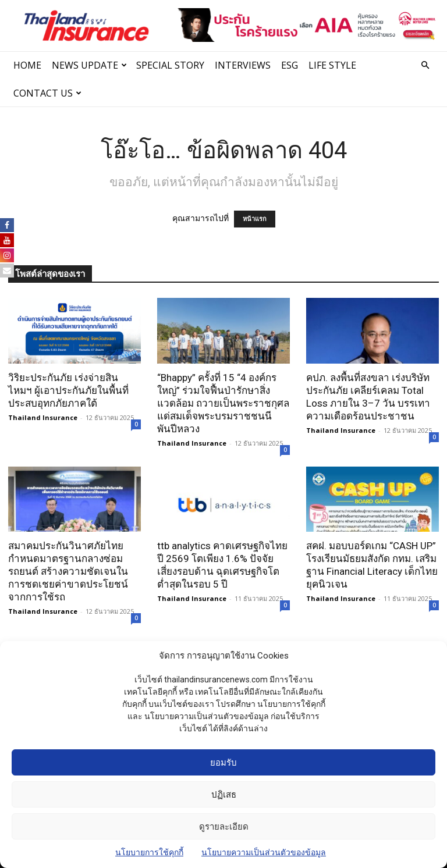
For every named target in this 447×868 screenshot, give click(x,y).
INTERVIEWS (243, 65)
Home (27, 65)
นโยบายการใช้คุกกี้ (149, 852)
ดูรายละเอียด (224, 827)
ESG (290, 65)
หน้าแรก (255, 219)
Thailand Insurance (43, 417)
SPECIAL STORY (170, 65)
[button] (425, 65)
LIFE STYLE (332, 65)
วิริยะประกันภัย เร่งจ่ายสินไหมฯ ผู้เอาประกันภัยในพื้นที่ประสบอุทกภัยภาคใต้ (68, 390)
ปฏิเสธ (224, 795)
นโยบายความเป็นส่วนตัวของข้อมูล (264, 852)
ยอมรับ (223, 763)
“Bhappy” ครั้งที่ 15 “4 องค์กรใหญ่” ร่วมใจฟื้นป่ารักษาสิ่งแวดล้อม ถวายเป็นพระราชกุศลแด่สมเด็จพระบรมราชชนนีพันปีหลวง (223, 403)
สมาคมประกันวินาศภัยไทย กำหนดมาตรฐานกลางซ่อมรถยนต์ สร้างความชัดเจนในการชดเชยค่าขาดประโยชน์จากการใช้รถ (68, 571)
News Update (89, 65)
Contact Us (47, 93)
